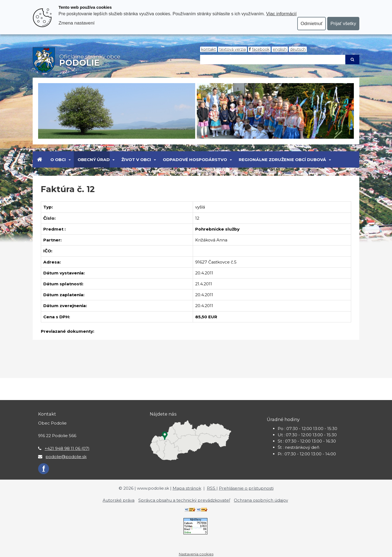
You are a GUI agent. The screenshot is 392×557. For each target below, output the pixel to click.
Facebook (261, 49)
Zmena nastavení (76, 23)
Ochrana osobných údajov (261, 500)
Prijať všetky (343, 23)
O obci (58, 160)
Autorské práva (119, 500)
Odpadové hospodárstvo (195, 160)
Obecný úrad (94, 160)
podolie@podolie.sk (66, 457)
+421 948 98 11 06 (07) (67, 448)
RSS (212, 488)
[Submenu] (69, 159)
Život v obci (136, 160)
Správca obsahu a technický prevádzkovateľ (184, 500)
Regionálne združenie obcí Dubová (282, 160)
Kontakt (209, 49)
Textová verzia (232, 49)
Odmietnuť (312, 23)
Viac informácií (281, 14)
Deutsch (298, 49)
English (280, 49)
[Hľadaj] (273, 60)
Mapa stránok (187, 488)
